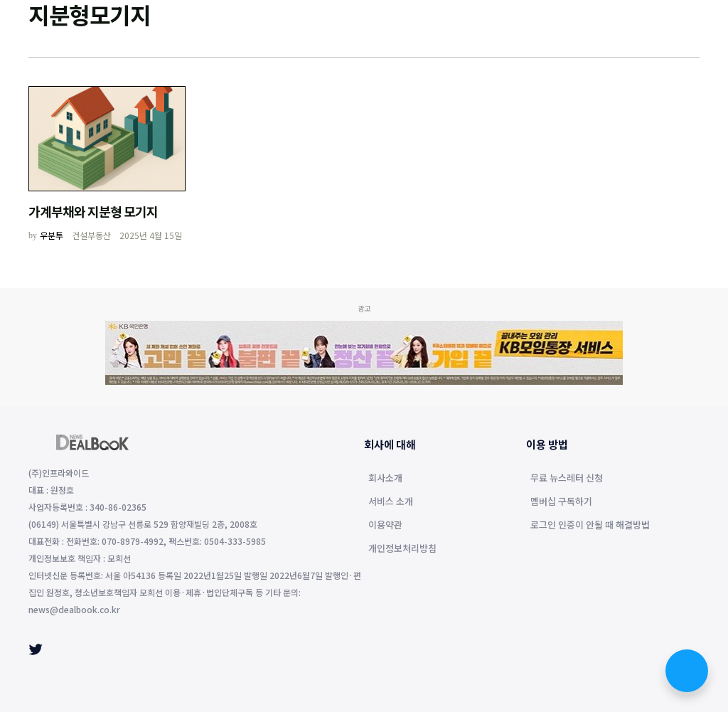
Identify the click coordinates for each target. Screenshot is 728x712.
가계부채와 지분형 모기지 (93, 211)
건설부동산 (91, 235)
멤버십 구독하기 (561, 502)
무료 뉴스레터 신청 (567, 479)
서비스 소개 (391, 502)
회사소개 (385, 479)
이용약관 (385, 526)
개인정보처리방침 (402, 549)
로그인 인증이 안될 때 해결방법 (590, 526)
